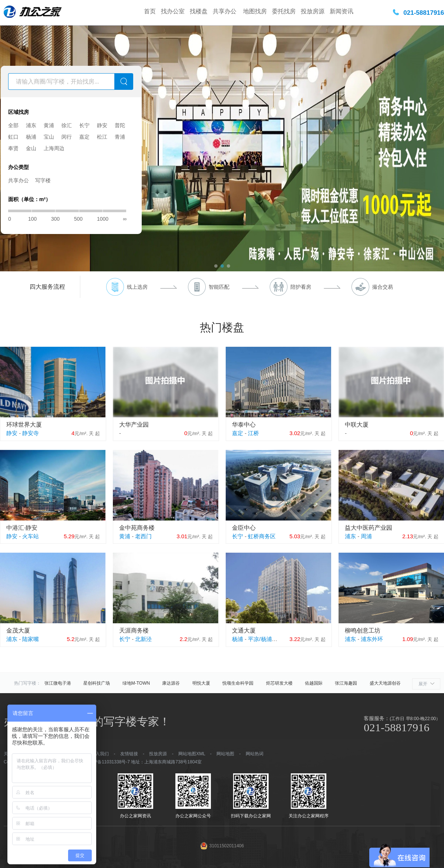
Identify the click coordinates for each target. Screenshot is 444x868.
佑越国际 (314, 683)
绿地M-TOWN (136, 683)
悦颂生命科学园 (238, 683)
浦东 (31, 125)
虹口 (13, 137)
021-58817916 (424, 13)
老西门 (143, 536)
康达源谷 (171, 683)
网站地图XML (192, 754)
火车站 (31, 536)
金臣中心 (244, 528)
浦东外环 (372, 639)
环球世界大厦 (24, 425)
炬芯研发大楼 (279, 683)
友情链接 (129, 754)
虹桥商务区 (262, 536)
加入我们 (100, 754)
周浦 (366, 536)
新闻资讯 (342, 11)
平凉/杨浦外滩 (265, 639)
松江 (102, 137)
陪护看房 (301, 287)
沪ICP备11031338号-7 (108, 762)
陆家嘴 (31, 639)
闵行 (67, 137)
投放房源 (313, 11)
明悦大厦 (201, 683)
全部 (13, 125)
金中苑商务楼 (137, 528)
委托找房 (284, 11)
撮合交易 (383, 287)
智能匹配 (219, 287)
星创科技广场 (97, 683)
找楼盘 (199, 11)
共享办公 (225, 11)
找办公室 (173, 11)
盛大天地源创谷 (385, 683)
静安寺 (31, 433)
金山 (31, 148)
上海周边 (54, 148)
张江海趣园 (346, 683)
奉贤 (13, 148)
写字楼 (43, 180)
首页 (150, 11)
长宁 (84, 125)
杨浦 (31, 137)
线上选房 (137, 287)
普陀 (120, 125)
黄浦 (49, 125)
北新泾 (143, 639)
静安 (102, 125)
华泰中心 (244, 425)
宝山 (49, 137)
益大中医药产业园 (369, 528)
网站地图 (225, 754)
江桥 (253, 433)
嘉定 (84, 137)
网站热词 (255, 754)
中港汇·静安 (22, 528)
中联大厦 (357, 425)
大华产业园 (134, 425)
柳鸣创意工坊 (363, 630)
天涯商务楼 (134, 630)
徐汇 (67, 125)
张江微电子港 (58, 683)
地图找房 (255, 11)
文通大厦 (244, 630)
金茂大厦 (18, 630)
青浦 (120, 137)
